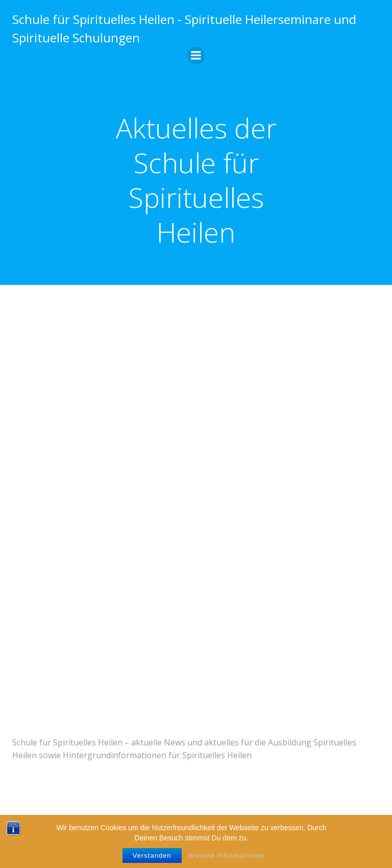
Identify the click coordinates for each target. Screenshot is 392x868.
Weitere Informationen (227, 855)
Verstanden (152, 855)
